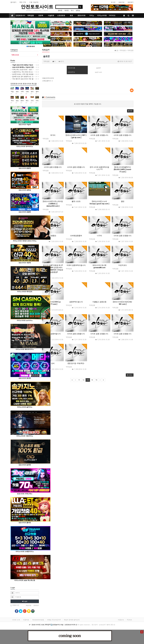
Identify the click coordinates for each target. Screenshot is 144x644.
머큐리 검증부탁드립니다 (76, 265)
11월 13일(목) (34, 2)
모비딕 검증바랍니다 (53, 334)
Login (25, 601)
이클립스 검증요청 (99, 302)
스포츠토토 (61, 15)
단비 (53, 363)
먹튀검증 (31, 15)
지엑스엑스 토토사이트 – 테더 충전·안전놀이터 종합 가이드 (31, 70)
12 (83, 380)
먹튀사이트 (15, 55)
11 (79, 380)
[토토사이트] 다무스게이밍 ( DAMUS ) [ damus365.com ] (53, 204)
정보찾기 (131, 2)
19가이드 (46, 10)
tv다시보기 (29, 10)
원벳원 (78, 10)
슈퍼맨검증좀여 (76, 236)
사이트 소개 (16, 620)
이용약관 (26, 620)
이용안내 (121, 620)
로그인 (113, 2)
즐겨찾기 (13, 2)
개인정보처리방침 (38, 620)
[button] (130, 111)
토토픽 (41, 15)
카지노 (92, 15)
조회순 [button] (130, 375)
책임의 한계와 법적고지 (72, 620)
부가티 (53, 135)
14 (92, 380)
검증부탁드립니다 (76, 302)
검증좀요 (53, 236)
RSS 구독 (23, 2)
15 (96, 380)
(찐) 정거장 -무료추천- (76, 363)
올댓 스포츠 (76, 201)
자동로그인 (15, 605)
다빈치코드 (123, 265)
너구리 (99, 236)
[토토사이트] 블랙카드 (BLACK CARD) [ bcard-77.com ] (123, 169)
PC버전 (129, 620)
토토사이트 (82, 15)
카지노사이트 (102, 15)
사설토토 (51, 15)
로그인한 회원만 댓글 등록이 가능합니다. (88, 104)
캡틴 (123, 201)
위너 (72, 10)
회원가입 (122, 2)
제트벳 (66, 10)
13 (88, 380)
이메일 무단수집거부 (54, 620)
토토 (71, 15)
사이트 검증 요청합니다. (99, 135)
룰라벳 (60, 10)
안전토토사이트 (37, 7)
